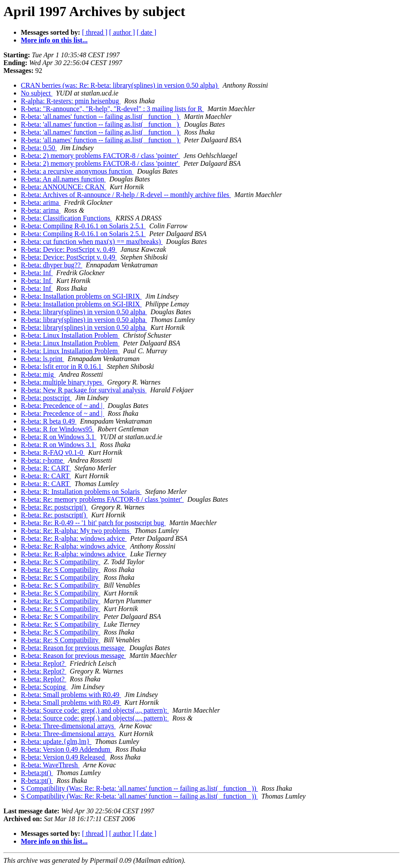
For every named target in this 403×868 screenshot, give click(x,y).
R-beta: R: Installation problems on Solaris (81, 492)
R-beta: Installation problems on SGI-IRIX (81, 296)
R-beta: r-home (43, 460)
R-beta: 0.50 (39, 148)
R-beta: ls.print (43, 359)
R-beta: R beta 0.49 (49, 421)
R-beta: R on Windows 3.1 (59, 437)
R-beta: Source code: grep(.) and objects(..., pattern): (95, 710)
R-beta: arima (41, 202)
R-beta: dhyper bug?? (52, 265)
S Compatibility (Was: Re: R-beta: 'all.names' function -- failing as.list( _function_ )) (139, 788)
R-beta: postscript (46, 398)
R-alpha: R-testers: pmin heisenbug (71, 101)
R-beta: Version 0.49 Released (64, 757)
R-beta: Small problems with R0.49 (71, 695)
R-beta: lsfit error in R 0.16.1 (62, 367)
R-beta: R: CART (46, 468)
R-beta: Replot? (44, 663)
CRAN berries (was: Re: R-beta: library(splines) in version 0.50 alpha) (120, 85)
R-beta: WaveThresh (50, 765)
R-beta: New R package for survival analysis (84, 390)
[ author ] (122, 32)
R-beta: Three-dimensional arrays (68, 726)
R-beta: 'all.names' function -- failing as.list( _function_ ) (101, 117)
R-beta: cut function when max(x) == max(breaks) (92, 242)
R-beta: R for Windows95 (57, 429)
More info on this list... (54, 40)
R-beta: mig (38, 374)
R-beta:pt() (37, 773)
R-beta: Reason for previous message (73, 648)
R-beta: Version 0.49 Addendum (66, 749)
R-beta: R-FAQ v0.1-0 (53, 452)
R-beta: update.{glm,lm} (56, 741)
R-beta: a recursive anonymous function (77, 171)
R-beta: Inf (37, 273)
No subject (37, 93)
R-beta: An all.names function (63, 179)
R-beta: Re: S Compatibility (61, 562)
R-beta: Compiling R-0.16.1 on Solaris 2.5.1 (83, 226)
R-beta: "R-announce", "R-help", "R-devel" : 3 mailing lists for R (112, 109)
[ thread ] (95, 32)
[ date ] (146, 32)
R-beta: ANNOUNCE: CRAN (64, 187)
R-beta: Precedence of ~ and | (62, 406)
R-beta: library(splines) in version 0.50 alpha (84, 312)
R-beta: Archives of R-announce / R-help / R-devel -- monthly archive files (126, 195)
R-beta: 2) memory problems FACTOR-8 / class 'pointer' (100, 156)
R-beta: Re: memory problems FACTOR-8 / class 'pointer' (102, 499)
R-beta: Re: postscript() (54, 507)
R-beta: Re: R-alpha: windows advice (74, 538)
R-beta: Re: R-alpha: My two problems (76, 531)
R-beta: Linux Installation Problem (70, 335)
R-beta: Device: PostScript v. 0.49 (69, 249)
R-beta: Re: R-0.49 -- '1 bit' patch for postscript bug (93, 523)
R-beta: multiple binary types (62, 382)
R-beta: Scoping (44, 687)
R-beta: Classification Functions (66, 218)
